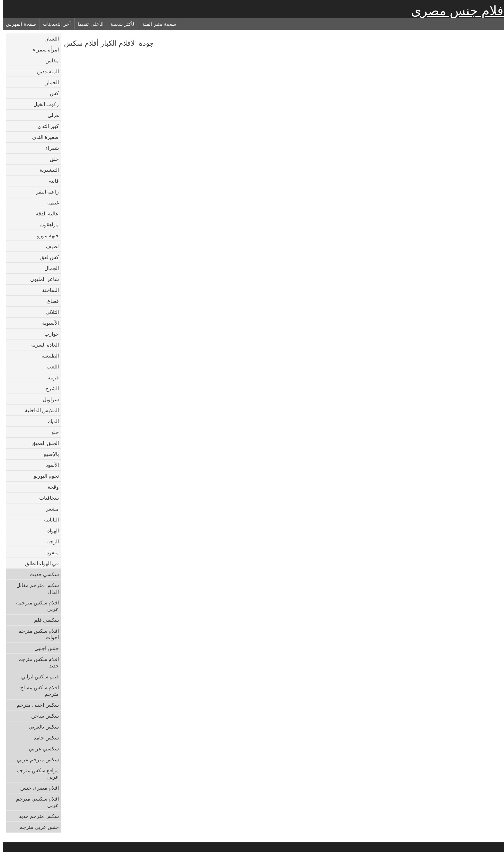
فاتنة (51, 181)
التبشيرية (46, 170)
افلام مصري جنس (37, 788)
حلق (51, 159)
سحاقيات (46, 498)
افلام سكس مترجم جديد (36, 662)
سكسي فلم (44, 620)
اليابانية (49, 520)
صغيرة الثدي (43, 137)
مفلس (49, 60)
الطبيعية (47, 356)
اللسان (49, 39)
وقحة (50, 487)
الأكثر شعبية (120, 24)
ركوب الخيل (43, 104)
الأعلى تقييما (88, 24)
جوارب (49, 334)
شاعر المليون (42, 279)
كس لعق (47, 257)
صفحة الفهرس (18, 24)
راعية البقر (45, 192)
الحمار (49, 82)
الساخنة (48, 290)
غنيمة (50, 203)
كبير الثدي (45, 126)
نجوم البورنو (43, 476)
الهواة (50, 530)
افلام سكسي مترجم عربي (35, 802)
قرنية (50, 377)
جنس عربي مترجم (36, 827)
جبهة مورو (45, 235)
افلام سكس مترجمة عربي (35, 606)
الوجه (50, 541)
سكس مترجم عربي (35, 759)
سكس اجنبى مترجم (35, 705)
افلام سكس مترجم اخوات (36, 634)
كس (51, 93)
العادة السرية (42, 345)
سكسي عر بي (41, 748)
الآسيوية (48, 323)
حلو (52, 432)
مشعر (50, 509)
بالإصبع (49, 454)
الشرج (49, 388)
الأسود (49, 465)
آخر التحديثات (54, 24)
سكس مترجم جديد (36, 816)
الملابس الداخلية (39, 410)
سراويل (48, 399)
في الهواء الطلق (39, 563)
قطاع (50, 301)
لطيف (50, 246)
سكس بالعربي (41, 727)
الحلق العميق (42, 443)
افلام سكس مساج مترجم (37, 691)
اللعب (50, 367)
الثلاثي (49, 312)
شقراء (49, 148)
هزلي (50, 115)
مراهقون (47, 224)
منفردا (49, 552)
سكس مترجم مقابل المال (35, 588)
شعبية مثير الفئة (156, 24)
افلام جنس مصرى (456, 11)
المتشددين (45, 71)
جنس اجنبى (44, 648)
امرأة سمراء (43, 50)
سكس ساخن (42, 716)
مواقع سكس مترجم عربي (35, 774)
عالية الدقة (44, 213)
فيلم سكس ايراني (37, 676)
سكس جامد (43, 738)
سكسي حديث (41, 574)
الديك (50, 421)
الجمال (49, 268)
